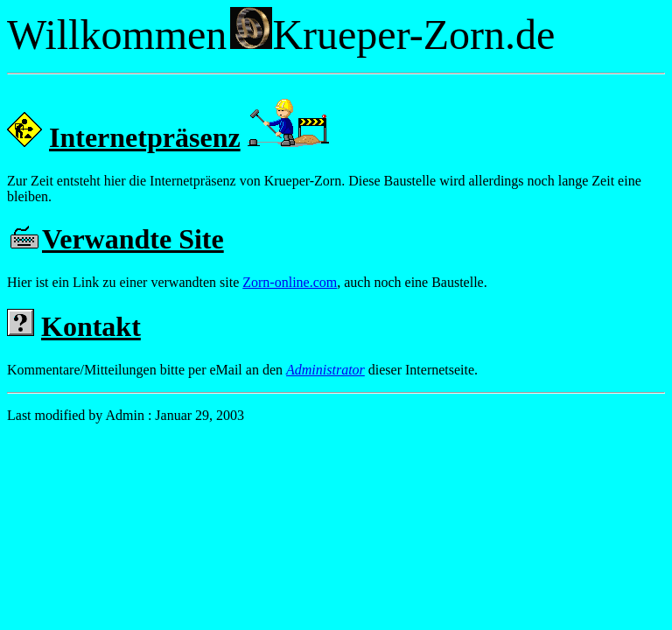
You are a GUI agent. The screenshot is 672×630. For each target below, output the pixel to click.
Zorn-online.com (290, 282)
